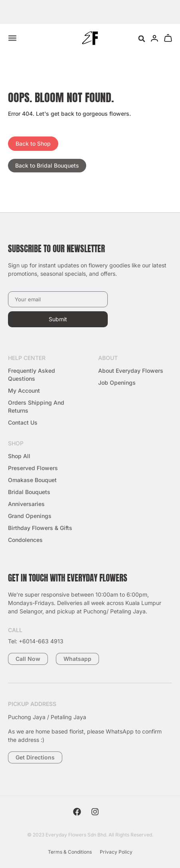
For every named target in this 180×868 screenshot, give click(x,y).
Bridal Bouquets (29, 492)
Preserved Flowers (33, 468)
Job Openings (117, 383)
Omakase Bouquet (32, 480)
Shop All (19, 456)
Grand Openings (30, 516)
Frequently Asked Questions (32, 375)
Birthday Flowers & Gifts (40, 528)
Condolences (25, 540)
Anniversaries (26, 504)
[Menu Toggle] (12, 38)
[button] (141, 39)
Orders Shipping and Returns (36, 406)
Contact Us (23, 422)
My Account (24, 391)
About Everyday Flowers (131, 371)
